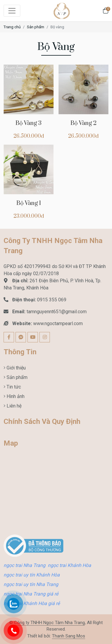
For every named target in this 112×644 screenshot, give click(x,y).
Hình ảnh (15, 396)
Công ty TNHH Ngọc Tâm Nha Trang (49, 623)
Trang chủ (12, 27)
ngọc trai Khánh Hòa (69, 565)
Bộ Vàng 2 (83, 123)
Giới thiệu (16, 368)
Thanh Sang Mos (69, 636)
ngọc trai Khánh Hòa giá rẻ (32, 603)
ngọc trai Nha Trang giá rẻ (31, 594)
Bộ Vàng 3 (29, 123)
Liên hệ (13, 406)
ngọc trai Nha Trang (24, 565)
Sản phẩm (36, 27)
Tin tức (13, 387)
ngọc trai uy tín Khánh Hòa (32, 575)
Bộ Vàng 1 (29, 203)
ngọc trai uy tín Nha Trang (31, 584)
